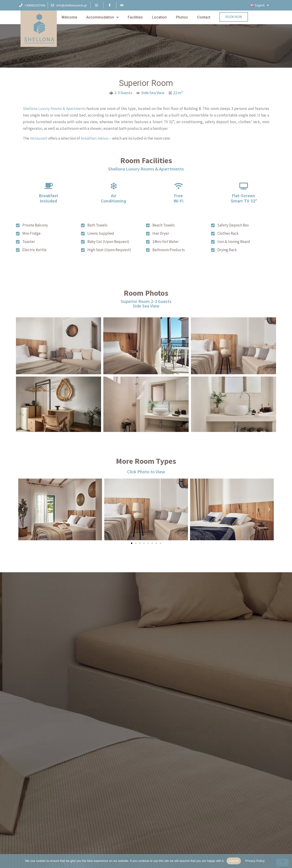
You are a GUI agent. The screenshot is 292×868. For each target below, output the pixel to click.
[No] (282, 863)
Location (159, 17)
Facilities (135, 17)
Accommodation (102, 17)
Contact (204, 17)
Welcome (69, 17)
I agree (234, 861)
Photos (182, 17)
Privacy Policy (255, 861)
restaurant (39, 141)
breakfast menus (95, 141)
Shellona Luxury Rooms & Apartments (54, 112)
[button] (132, 543)
